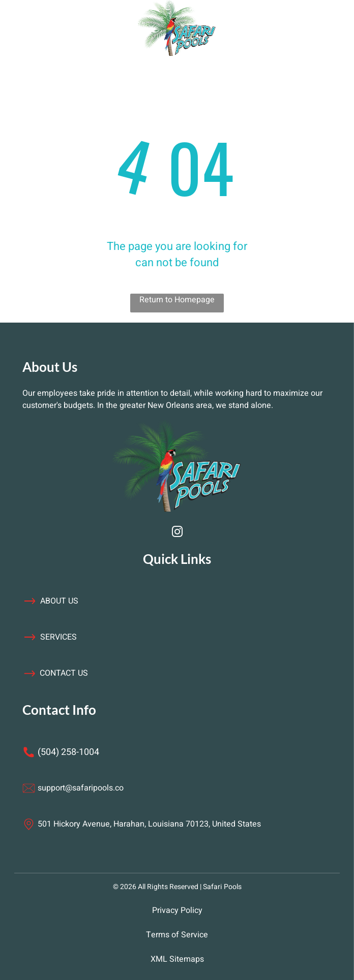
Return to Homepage (177, 300)
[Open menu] (76, 28)
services (58, 637)
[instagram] (177, 533)
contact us (64, 673)
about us (59, 601)
